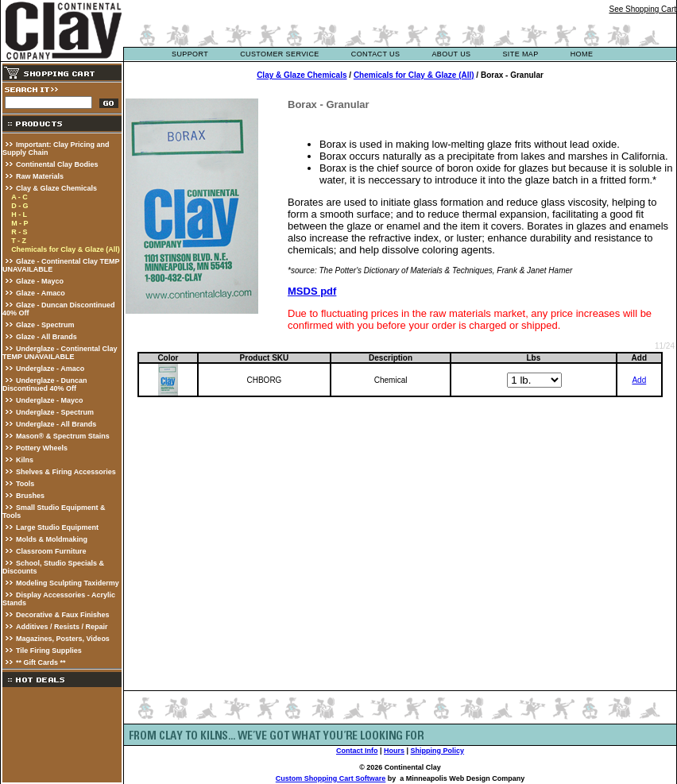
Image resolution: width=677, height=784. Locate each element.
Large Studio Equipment (57, 527)
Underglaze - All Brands (56, 424)
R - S (19, 232)
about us (451, 54)
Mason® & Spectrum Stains (63, 436)
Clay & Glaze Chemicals (56, 188)
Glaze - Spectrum (45, 325)
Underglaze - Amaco (50, 369)
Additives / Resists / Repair (62, 627)
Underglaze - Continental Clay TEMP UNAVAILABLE (60, 353)
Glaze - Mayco (40, 281)
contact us (376, 54)
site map (520, 54)
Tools (25, 484)
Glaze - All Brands (46, 337)
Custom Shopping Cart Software (331, 778)
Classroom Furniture (51, 551)
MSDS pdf (312, 291)
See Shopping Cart (642, 9)
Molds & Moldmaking (52, 539)
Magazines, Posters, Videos (63, 639)
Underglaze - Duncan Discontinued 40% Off (45, 384)
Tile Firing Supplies (49, 651)
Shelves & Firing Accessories (66, 472)
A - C (19, 197)
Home (582, 54)
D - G (20, 206)
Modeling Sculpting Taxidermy (68, 583)
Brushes (30, 496)
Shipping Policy (438, 751)
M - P (20, 223)
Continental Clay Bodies (57, 164)
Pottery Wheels (42, 448)
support (190, 54)
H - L (19, 214)
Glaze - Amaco (41, 293)
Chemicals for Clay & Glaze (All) (66, 249)
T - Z (19, 241)
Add (639, 380)
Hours (394, 751)
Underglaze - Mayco (50, 400)
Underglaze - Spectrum (55, 412)
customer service (280, 54)
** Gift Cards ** (41, 662)
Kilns (25, 460)
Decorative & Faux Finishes (63, 615)
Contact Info (357, 751)
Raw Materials (40, 176)
